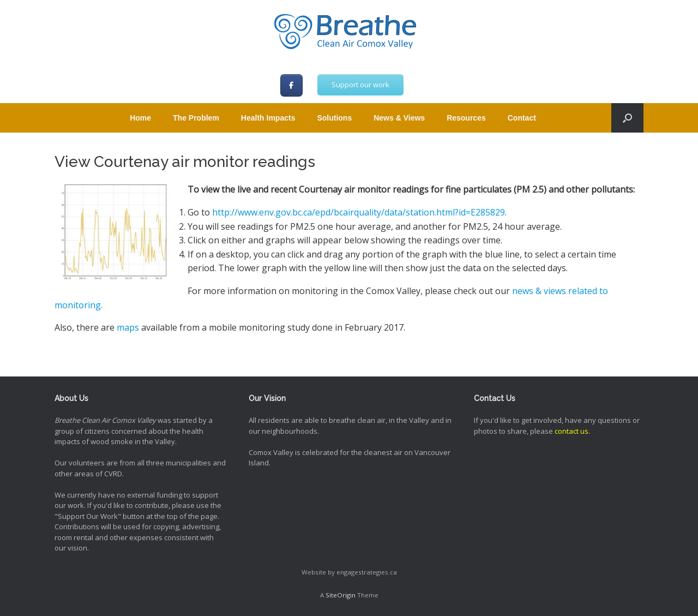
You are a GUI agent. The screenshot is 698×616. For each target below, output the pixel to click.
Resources (466, 118)
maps (128, 327)
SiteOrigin (341, 595)
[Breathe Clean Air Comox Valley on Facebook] (291, 85)
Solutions (334, 118)
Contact (522, 118)
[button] (627, 118)
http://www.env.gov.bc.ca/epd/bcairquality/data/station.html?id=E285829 (359, 212)
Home (140, 118)
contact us (571, 431)
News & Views (399, 118)
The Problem (196, 118)
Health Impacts (268, 118)
